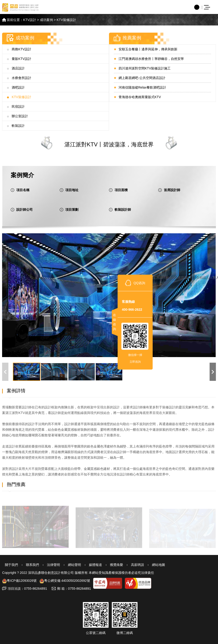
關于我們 (9, 565)
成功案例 (46, 20)
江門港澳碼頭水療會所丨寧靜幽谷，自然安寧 (151, 59)
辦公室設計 (20, 116)
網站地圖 (149, 565)
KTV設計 (30, 20)
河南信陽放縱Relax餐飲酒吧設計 (142, 87)
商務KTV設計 (21, 49)
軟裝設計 (18, 126)
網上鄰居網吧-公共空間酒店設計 (142, 78)
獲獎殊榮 (109, 565)
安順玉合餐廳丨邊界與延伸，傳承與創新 (148, 49)
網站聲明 (69, 565)
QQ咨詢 (139, 283)
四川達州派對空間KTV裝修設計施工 (145, 68)
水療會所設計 (21, 78)
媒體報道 (89, 565)
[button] (213, 372)
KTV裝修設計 (66, 20)
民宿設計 (18, 107)
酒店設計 (18, 68)
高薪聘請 (129, 565)
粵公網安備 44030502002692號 (65, 581)
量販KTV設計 (21, 59)
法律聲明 (49, 565)
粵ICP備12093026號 (19, 581)
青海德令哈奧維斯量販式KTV (140, 97)
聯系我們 (29, 565)
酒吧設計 (18, 87)
